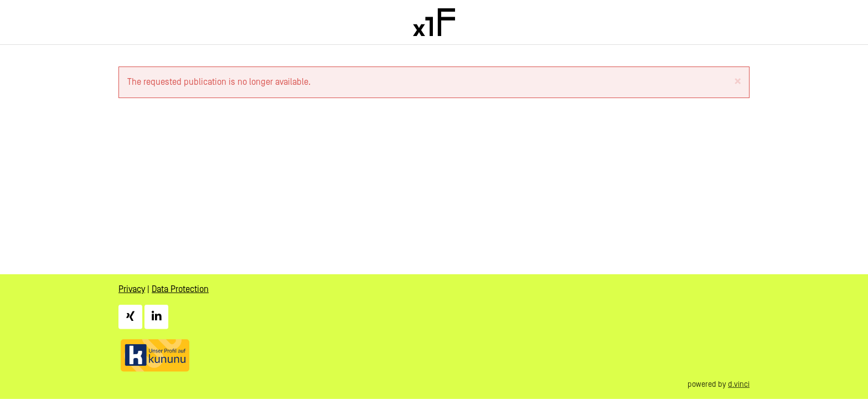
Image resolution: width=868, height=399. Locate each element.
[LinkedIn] (156, 316)
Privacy (132, 289)
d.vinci (739, 384)
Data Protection (180, 289)
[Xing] (130, 316)
